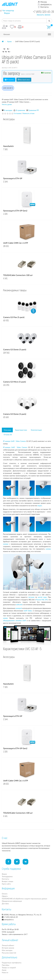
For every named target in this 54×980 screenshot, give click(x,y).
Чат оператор (8, 10)
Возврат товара (8, 881)
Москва (42, 2)
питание (31, 597)
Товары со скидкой (9, 968)
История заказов (8, 948)
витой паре (42, 597)
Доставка (5, 904)
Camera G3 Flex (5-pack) (14, 317)
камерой (19, 608)
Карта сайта (6, 884)
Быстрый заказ (24, 80)
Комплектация (36, 430)
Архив (9, 41)
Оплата (5, 894)
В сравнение (21, 110)
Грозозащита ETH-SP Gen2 (15, 211)
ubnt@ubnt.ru (45, 4)
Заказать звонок (43, 15)
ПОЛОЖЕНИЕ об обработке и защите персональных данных (24, 899)
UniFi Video (28, 611)
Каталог (7, 34)
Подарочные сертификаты (12, 963)
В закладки (8, 110)
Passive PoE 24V (42, 600)
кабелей (19, 605)
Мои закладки (7, 950)
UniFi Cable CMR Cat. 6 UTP (16, 243)
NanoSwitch (8, 146)
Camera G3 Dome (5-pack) (15, 349)
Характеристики (21, 430)
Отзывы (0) (8, 435)
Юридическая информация (12, 901)
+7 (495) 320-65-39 (43, 12)
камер (5, 618)
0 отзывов (17, 113)
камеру (6, 544)
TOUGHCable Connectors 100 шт (18, 275)
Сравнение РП (34, 110)
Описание (7, 430)
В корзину (9, 80)
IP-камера (7, 441)
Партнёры (6, 965)
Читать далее (7, 104)
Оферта (5, 896)
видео (40, 506)
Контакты (43, 7)
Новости (5, 972)
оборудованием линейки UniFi (15, 621)
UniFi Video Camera (18, 441)
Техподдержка (7, 876)
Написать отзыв (28, 113)
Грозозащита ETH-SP (13, 178)
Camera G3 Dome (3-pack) (15, 414)
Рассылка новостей (9, 953)
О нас (5, 838)
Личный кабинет (8, 945)
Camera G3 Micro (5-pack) (15, 382)
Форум (7, 13)
